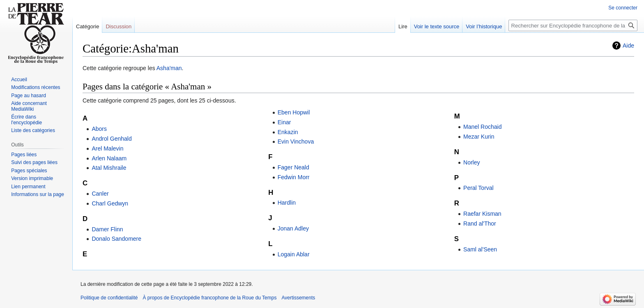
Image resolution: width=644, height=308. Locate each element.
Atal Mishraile (109, 168)
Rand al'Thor (480, 224)
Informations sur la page (38, 194)
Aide (628, 46)
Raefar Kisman (482, 214)
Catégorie (87, 26)
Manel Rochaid (482, 127)
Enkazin (288, 132)
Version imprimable (32, 178)
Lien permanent (28, 187)
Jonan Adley (293, 228)
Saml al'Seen (480, 249)
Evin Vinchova (296, 141)
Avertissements (298, 298)
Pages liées (24, 155)
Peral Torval (478, 188)
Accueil (19, 80)
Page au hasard (29, 96)
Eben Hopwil (294, 112)
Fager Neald (293, 167)
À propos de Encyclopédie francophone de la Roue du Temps (209, 298)
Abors (99, 129)
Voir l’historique (484, 26)
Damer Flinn (107, 229)
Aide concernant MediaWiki (29, 106)
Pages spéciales (29, 171)
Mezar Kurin (479, 137)
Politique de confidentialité (109, 298)
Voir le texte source (437, 26)
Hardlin (287, 203)
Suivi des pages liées (34, 162)
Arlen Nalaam (109, 158)
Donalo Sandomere (116, 239)
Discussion (118, 26)
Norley (471, 162)
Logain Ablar (294, 254)
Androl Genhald (112, 139)
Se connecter (623, 8)
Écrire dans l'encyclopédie (26, 120)
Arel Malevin (107, 148)
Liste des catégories (33, 130)
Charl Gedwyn (110, 203)
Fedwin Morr (294, 177)
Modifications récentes (36, 87)
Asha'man (169, 68)
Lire (403, 26)
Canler (100, 194)
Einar (284, 122)
